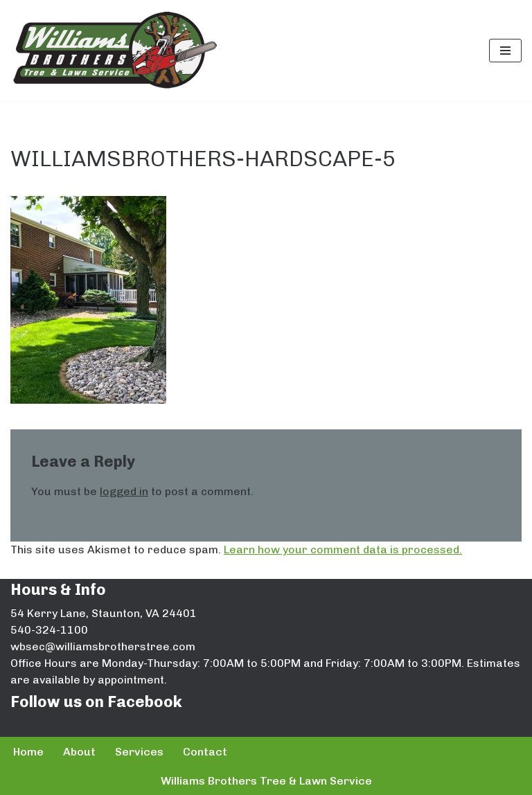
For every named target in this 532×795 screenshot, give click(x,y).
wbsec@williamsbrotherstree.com (103, 646)
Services (139, 752)
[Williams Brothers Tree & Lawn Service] (114, 50)
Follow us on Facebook (96, 702)
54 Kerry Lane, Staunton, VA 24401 (104, 613)
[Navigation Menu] (505, 51)
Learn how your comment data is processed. (343, 550)
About (79, 752)
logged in (124, 491)
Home (28, 752)
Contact (205, 752)
